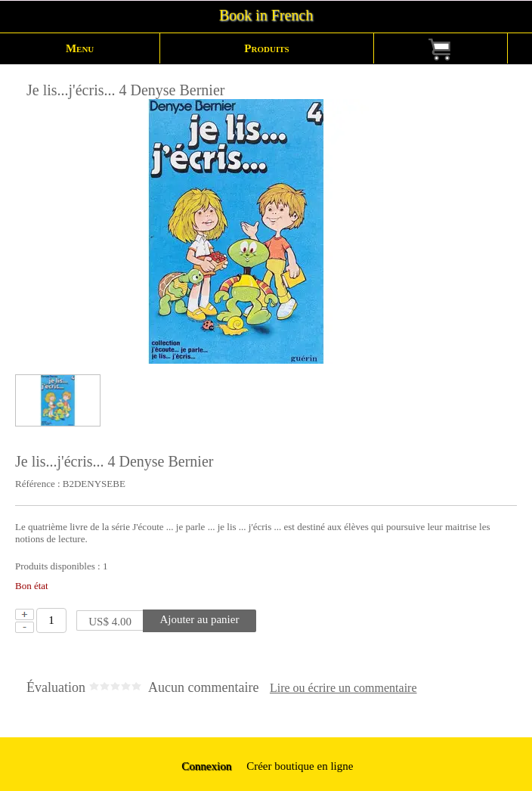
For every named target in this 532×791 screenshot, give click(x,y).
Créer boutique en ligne (300, 766)
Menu (80, 48)
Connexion (206, 766)
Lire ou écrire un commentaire (343, 688)
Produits (266, 48)
